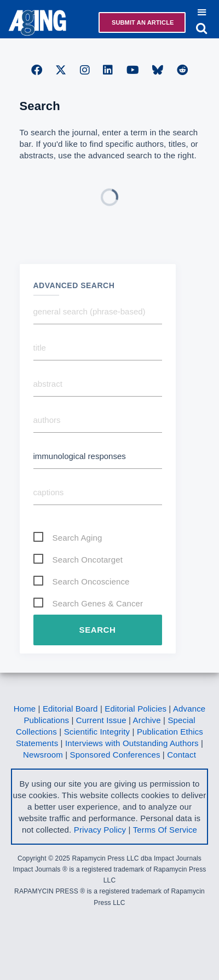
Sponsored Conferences (115, 755)
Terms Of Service (165, 830)
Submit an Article (142, 22)
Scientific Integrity (97, 732)
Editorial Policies (136, 709)
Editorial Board (70, 709)
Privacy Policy (100, 830)
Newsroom (43, 755)
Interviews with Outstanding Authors (132, 743)
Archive (147, 720)
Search (98, 630)
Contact (181, 755)
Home (25, 709)
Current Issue (101, 720)
